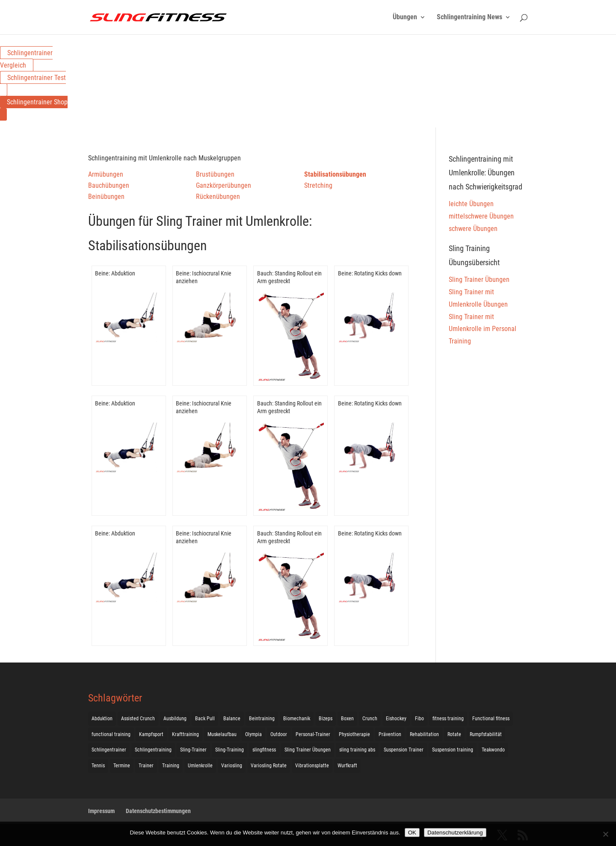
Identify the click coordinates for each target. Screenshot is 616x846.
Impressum (101, 811)
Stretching (318, 185)
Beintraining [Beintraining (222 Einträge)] (262, 719)
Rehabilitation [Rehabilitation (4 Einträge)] (424, 734)
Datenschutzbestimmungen (158, 811)
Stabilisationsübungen (335, 174)
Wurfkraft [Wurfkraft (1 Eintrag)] (347, 766)
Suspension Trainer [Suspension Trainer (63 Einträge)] (404, 750)
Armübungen (106, 174)
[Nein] (605, 834)
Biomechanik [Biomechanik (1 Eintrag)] (297, 719)
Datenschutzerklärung (455, 833)
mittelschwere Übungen (481, 216)
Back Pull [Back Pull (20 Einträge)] (205, 719)
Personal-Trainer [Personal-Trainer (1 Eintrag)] (313, 734)
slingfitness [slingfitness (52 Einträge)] (264, 750)
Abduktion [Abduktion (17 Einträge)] (102, 719)
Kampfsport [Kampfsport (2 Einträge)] (151, 734)
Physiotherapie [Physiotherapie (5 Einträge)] (354, 734)
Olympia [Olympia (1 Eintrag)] (253, 734)
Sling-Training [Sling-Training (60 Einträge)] (230, 750)
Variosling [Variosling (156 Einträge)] (232, 766)
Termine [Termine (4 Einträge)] (122, 766)
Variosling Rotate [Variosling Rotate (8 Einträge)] (269, 766)
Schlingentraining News (469, 18)
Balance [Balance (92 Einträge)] (232, 719)
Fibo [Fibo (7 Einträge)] (419, 719)
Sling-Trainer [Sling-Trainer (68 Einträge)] (193, 750)
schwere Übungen (473, 229)
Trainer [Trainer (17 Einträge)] (146, 766)
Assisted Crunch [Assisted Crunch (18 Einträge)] (138, 719)
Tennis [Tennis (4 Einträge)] (98, 766)
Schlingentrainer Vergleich (26, 59)
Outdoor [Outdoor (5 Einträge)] (279, 734)
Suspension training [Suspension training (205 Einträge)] (453, 750)
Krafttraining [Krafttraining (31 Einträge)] (185, 734)
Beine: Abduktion (115, 273)
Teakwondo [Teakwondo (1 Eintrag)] (493, 750)
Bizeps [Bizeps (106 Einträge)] (326, 719)
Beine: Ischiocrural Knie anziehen (204, 277)
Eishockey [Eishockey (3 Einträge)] (396, 719)
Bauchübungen (109, 185)
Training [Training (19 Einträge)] (171, 766)
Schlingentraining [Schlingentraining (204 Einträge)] (153, 750)
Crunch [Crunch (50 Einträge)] (370, 719)
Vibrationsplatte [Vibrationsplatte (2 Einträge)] (312, 766)
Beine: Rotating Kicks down (370, 273)
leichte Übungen (471, 204)
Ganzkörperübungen (224, 185)
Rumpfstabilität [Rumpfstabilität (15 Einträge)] (486, 734)
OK (412, 833)
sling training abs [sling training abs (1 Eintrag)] (357, 750)
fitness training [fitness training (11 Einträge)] (448, 719)
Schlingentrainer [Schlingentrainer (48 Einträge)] (109, 750)
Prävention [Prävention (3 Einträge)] (390, 734)
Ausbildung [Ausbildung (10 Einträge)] (175, 719)
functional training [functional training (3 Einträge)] (111, 734)
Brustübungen (215, 174)
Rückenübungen (218, 197)
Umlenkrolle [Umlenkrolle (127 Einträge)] (200, 766)
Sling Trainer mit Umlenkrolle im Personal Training (483, 329)
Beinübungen (106, 197)
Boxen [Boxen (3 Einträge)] (347, 719)
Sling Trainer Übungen (479, 280)
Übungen (405, 18)
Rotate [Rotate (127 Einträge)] (454, 734)
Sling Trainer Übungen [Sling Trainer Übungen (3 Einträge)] (308, 750)
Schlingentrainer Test (37, 78)
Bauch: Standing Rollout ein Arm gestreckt (289, 277)
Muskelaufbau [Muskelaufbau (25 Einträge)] (222, 734)
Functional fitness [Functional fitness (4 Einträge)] (491, 719)
